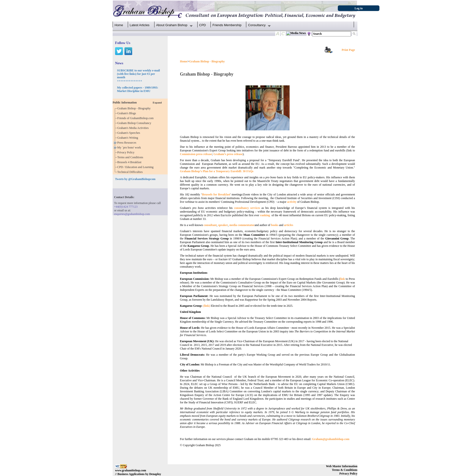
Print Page (348, 50)
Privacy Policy (127, 152)
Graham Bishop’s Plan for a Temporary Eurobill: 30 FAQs (217, 171)
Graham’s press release (228, 154)
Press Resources (128, 143)
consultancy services (247, 208)
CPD (203, 25)
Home (119, 25)
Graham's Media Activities (134, 128)
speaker (223, 225)
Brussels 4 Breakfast (130, 162)
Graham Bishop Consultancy (135, 123)
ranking (265, 215)
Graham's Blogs (127, 113)
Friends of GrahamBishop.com (136, 118)
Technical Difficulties (131, 172)
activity (292, 202)
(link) (207, 306)
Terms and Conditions (131, 157)
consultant (210, 225)
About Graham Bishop (172, 25)
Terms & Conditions (345, 470)
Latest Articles (140, 25)
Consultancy (257, 25)
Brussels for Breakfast (216, 194)
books (275, 225)
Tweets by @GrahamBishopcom (135, 179)
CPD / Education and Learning (136, 167)
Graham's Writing (128, 138)
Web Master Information (342, 466)
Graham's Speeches (129, 133)
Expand (157, 102)
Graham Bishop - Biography (135, 108)
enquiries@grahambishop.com (132, 214)
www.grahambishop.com (131, 470)
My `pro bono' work (130, 147)
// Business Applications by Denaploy (138, 474)
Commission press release (196, 154)
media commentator (242, 225)
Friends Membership (227, 25)
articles (288, 225)
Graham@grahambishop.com (331, 439)
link (342, 279)
